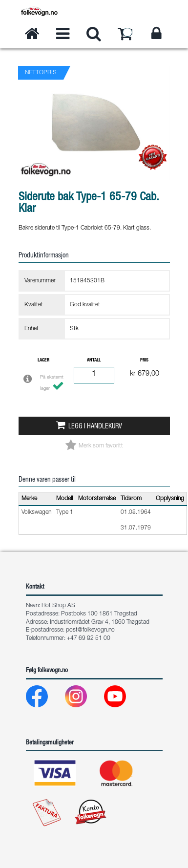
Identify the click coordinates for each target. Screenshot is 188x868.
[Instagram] (84, 699)
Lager (43, 360)
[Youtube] (123, 699)
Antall (94, 360)
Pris (144, 360)
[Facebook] (45, 699)
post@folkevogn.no (90, 630)
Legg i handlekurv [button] (95, 427)
